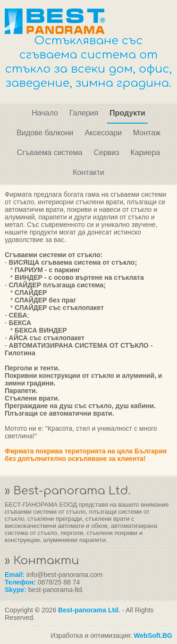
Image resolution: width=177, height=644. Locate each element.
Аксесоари (103, 133)
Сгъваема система (50, 153)
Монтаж (147, 133)
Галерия (84, 113)
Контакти (88, 172)
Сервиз (106, 153)
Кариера (145, 153)
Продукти (127, 113)
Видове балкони (45, 133)
